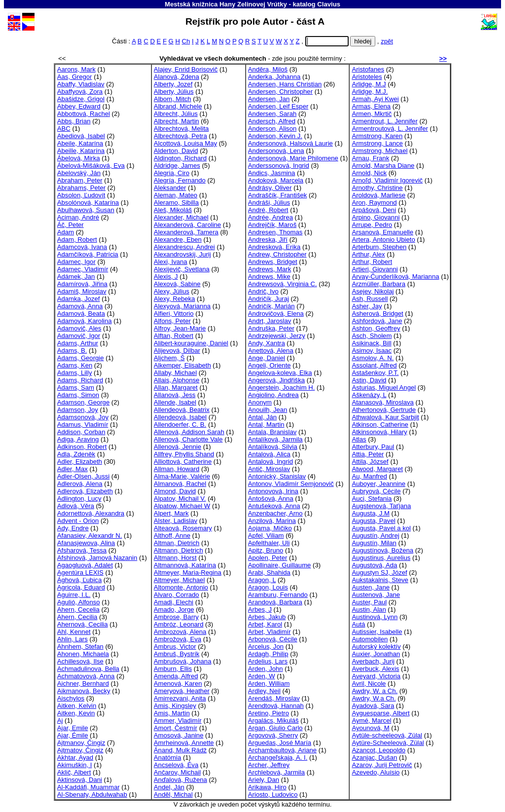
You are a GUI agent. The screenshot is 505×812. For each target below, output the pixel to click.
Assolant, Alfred (374, 365)
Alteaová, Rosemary (183, 528)
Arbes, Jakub (267, 617)
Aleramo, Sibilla (176, 203)
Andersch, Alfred (272, 121)
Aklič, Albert (74, 772)
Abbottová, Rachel (84, 114)
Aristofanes (368, 69)
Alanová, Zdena (177, 77)
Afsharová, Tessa (82, 550)
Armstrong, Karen (377, 136)
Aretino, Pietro (269, 713)
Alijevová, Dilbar (177, 351)
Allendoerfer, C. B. (180, 424)
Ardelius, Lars (268, 661)
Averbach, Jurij (373, 661)
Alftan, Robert (174, 336)
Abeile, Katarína (80, 143)
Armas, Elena (371, 106)
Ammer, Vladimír (178, 720)
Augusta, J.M (371, 513)
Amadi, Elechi (174, 602)
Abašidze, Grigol (81, 99)
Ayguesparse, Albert (380, 713)
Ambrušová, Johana (183, 661)
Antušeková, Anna (274, 506)
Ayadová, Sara (373, 706)
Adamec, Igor (76, 262)
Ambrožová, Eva (178, 639)
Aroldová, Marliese (379, 195)
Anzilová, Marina (272, 521)
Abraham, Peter (80, 180)
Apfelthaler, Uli (269, 543)
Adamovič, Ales (79, 328)
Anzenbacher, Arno (275, 513)
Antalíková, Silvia (273, 447)
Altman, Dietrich (177, 543)
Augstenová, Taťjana (381, 506)
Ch (186, 41)
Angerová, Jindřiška (276, 380)
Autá (358, 624)
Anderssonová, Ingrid (279, 166)
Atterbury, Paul (373, 447)
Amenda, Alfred (176, 676)
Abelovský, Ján (79, 173)
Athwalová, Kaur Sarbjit (385, 417)
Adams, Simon (78, 395)
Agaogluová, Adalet (85, 565)
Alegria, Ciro (172, 173)
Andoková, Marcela (276, 180)
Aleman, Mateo (176, 195)
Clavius (329, 4)
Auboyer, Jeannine (379, 484)
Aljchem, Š (169, 358)
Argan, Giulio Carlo (275, 728)
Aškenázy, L (369, 395)
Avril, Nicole (369, 683)
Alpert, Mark (171, 513)
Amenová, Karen (178, 683)
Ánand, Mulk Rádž (180, 750)
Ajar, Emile (73, 728)
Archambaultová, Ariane (282, 750)
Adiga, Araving (78, 439)
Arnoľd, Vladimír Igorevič (387, 180)
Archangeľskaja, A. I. (278, 757)
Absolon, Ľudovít (81, 195)
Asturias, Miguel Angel (384, 388)
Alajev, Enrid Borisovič (186, 69)
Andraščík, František (277, 195)
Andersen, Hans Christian (285, 84)
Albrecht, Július (176, 114)
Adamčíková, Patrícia (88, 254)
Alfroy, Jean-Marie (180, 328)
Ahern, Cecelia (78, 609)
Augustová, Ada (374, 565)
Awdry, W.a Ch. (374, 698)
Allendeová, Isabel (180, 417)
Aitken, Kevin (76, 713)
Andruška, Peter (271, 328)
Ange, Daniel (267, 358)
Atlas (359, 439)
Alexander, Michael (181, 217)
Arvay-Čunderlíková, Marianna (395, 277)
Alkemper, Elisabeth (182, 365)
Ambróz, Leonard (179, 624)
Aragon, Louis (268, 587)
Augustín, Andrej (375, 535)
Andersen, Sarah (272, 114)
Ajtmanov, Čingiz (81, 743)
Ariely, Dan (264, 780)
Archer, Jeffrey (269, 765)
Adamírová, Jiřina (82, 284)
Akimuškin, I (75, 765)
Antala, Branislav (272, 432)
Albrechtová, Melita (181, 129)
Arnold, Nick (369, 173)
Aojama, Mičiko (270, 528)
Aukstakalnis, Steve (380, 580)
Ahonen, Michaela (83, 654)
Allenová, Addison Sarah (189, 432)
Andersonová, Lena (276, 151)
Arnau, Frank (370, 158)
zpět (387, 41)
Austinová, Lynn (375, 617)
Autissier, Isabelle (377, 632)
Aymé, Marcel (371, 720)
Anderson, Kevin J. (275, 136)
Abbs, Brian (74, 121)
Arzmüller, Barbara (379, 284)
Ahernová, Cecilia (83, 624)
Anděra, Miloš (268, 69)
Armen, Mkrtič (372, 114)
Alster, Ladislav (176, 521)
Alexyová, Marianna (182, 306)
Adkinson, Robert (82, 447)
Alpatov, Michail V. (180, 498)
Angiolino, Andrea (273, 395)
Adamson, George (83, 402)
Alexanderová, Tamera (186, 232)
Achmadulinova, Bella (88, 669)
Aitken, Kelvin (77, 706)
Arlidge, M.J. (370, 92)
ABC (64, 129)
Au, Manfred (369, 476)
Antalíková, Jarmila (275, 439)
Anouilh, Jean (268, 410)
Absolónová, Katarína (88, 203)
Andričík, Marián (271, 306)
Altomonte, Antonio (181, 587)
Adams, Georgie (81, 358)
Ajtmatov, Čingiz (80, 750)
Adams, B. (72, 351)
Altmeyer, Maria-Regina (188, 572)
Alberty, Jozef (173, 84)
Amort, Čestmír (176, 728)
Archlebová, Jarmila (276, 772)
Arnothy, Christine (377, 188)
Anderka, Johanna (274, 77)
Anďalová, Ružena (180, 780)
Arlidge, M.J (369, 84)
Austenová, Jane (376, 595)
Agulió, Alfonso (79, 602)
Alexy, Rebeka (175, 299)
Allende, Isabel (175, 402)
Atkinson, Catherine (380, 424)
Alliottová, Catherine (183, 461)
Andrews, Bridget (273, 262)
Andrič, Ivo (263, 291)
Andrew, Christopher (277, 254)
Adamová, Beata (81, 314)
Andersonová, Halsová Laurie (290, 143)
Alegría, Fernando (180, 180)
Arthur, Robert (372, 262)
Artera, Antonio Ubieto (383, 240)
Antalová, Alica (269, 454)
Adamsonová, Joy (83, 417)
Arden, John (266, 669)
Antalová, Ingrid (271, 461)
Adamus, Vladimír (83, 424)
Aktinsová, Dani (80, 780)
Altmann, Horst (175, 558)
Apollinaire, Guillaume (280, 565)
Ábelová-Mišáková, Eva (91, 166)
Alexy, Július (172, 291)
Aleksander (170, 188)
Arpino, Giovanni (376, 217)
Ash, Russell (370, 299)
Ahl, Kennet (74, 632)
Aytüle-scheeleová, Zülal (387, 735)
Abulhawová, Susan (86, 210)
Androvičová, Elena (276, 314)
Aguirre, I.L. (74, 595)
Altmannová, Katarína (185, 565)
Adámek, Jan (76, 277)
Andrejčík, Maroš (272, 225)
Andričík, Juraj (269, 299)
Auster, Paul (369, 602)
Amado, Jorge (174, 609)
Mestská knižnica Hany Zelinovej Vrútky (226, 4)
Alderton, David (176, 151)
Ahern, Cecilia (77, 617)
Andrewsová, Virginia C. (283, 284)
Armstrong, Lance (377, 143)
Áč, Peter (71, 225)
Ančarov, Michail (177, 772)
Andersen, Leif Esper (278, 106)
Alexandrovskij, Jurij (182, 254)
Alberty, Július (174, 92)
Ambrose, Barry (176, 617)
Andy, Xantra (267, 343)
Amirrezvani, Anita (180, 698)
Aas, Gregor (75, 77)
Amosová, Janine (179, 735)
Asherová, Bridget (377, 314)
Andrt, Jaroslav (270, 321)
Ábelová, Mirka (79, 158)
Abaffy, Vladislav (81, 84)
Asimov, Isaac (372, 351)
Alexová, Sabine (177, 284)
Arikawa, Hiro (267, 787)
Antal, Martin (266, 424)
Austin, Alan (369, 609)
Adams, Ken (75, 365)
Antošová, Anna (271, 498)
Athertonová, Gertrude (384, 410)
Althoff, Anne (172, 535)
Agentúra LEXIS (80, 572)
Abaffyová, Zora (80, 92)
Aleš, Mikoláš (173, 210)
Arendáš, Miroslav (274, 698)
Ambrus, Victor (175, 646)
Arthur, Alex (368, 254)
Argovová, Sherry (273, 735)
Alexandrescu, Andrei (184, 247)
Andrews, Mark (270, 269)
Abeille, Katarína (81, 151)
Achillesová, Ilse (80, 661)
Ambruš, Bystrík (177, 654)
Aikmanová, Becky (84, 691)
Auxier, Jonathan (376, 654)
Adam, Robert (77, 240)
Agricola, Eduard (81, 587)
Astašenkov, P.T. (375, 373)
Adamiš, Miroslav (82, 291)
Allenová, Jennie (178, 447)
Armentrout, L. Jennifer (384, 121)
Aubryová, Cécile (376, 491)
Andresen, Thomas (275, 232)
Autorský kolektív (376, 646)
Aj (60, 720)
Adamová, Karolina (85, 321)
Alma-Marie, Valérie (182, 476)
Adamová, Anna (80, 306)
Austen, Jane (371, 587)
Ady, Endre (73, 528)
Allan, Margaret (176, 388)
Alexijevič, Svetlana (182, 269)
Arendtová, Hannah (276, 706)
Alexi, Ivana (171, 262)
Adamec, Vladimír (83, 269)
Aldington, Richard (180, 158)
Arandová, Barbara (275, 602)
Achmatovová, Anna (86, 676)
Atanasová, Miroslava (382, 402)
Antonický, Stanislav (277, 476)
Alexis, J (166, 277)
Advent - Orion (78, 521)
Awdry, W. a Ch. (375, 691)
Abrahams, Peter (81, 188)
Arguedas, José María (280, 743)
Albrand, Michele (178, 106)
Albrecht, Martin (177, 121)
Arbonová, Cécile (273, 639)
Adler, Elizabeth (80, 461)
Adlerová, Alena (80, 484)
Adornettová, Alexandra (91, 513)
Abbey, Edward (79, 106)
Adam (66, 232)
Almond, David (175, 491)
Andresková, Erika (274, 247)
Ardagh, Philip (268, 654)
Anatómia (167, 757)
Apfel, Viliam (266, 535)
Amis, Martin (172, 713)
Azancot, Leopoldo (379, 750)
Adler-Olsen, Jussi (83, 476)
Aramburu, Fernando (278, 595)
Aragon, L (262, 580)
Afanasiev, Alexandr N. (90, 535)
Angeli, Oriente (270, 365)
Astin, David (369, 380)
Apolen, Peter (268, 558)
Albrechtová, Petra (180, 136)
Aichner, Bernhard (83, 683)
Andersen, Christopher (280, 92)
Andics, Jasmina (271, 173)
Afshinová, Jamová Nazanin (97, 558)
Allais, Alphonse (177, 380)
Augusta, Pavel (373, 521)
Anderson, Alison (272, 129)
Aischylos (71, 698)
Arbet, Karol (265, 624)
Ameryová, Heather (182, 691)
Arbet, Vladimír (270, 632)
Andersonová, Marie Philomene (293, 158)
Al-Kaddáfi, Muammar (89, 787)
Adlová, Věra (76, 506)
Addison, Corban (81, 432)
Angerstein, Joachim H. (282, 388)
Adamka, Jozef (79, 299)
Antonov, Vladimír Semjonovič (291, 484)
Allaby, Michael (175, 373)
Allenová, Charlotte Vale (188, 439)
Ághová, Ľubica (79, 580)
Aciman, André (78, 217)
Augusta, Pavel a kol (381, 528)
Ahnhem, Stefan (80, 646)
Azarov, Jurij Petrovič (382, 765)
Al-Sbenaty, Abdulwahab (92, 794)
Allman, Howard (177, 469)
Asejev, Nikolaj (373, 291)
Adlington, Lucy (79, 498)
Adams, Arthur (78, 343)
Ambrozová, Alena (180, 632)
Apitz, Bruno (266, 550)
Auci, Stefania (372, 498)
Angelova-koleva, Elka (280, 373)
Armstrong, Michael (379, 151)
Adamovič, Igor (79, 336)
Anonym (260, 402)
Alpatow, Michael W (182, 506)
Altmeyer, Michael (179, 580)
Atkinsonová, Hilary (379, 432)
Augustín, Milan (374, 543)
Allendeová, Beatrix (182, 410)
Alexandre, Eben (178, 240)
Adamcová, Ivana (82, 247)
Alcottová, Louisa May (185, 143)
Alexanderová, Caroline (187, 225)
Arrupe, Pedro (372, 225)
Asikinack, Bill (371, 343)
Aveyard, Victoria (376, 676)
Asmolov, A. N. (373, 358)
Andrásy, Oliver (270, 188)
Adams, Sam (76, 388)
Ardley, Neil (264, 691)
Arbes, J (260, 609)
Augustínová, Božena (382, 550)
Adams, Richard (80, 380)
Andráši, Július (269, 203)
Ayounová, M (370, 728)
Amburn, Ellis (173, 669)
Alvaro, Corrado (177, 595)
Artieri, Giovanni (375, 269)
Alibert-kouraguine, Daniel (191, 343)
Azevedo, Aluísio (376, 772)
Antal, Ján (262, 417)
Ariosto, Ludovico (273, 794)
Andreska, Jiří (268, 240)
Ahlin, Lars (72, 639)
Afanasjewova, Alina (86, 543)
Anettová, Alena (271, 351)
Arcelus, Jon (266, 646)
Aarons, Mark (76, 69)
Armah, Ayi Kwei (375, 99)
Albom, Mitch (173, 99)
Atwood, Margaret (377, 469)
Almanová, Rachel (180, 484)
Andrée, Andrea (271, 217)
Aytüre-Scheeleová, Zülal (388, 743)
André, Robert (268, 210)
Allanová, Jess (175, 395)
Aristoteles (367, 77)
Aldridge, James (177, 166)
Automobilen (370, 639)
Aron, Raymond (374, 203)
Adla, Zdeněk (76, 454)
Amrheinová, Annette (184, 743)
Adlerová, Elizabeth (85, 491)
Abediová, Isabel (81, 136)
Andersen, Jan (269, 99)
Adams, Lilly (75, 373)
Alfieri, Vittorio (174, 314)
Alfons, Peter (172, 321)
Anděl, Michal (173, 794)
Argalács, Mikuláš (273, 720)
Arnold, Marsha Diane (383, 166)
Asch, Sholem (372, 336)
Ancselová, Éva (176, 765)
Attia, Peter (368, 454)
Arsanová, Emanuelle (382, 232)
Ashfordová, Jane (377, 321)
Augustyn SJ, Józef (379, 572)
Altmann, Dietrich (179, 550)
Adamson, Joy (78, 410)
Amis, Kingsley (175, 706)
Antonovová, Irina (273, 491)
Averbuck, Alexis (375, 669)
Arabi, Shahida (269, 572)
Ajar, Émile (73, 735)
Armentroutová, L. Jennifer (390, 129)
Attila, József (370, 461)
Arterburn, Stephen (379, 247)
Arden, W (262, 676)
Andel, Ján (169, 787)
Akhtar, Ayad (75, 757)
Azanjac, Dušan (374, 757)
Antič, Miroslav (269, 469)
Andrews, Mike (269, 277)
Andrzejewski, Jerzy (277, 336)
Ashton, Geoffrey (376, 328)
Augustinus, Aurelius (381, 558)
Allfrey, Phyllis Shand (184, 454)
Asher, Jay (367, 306)
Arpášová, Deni (374, 210)
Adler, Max (72, 469)
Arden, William (269, 683)
